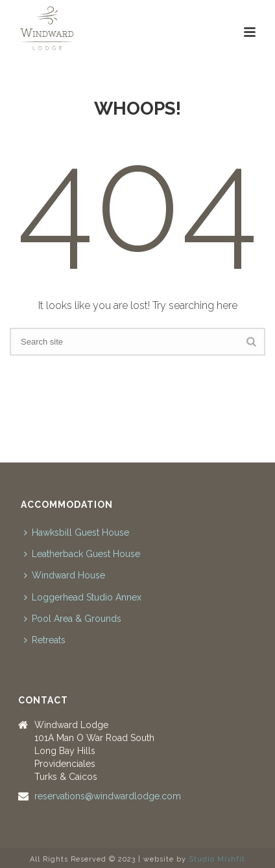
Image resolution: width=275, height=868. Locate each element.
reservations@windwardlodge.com (108, 796)
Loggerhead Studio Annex (83, 597)
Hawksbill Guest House (77, 532)
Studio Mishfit (217, 859)
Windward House (65, 575)
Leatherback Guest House (82, 554)
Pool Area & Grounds (73, 619)
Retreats (45, 640)
